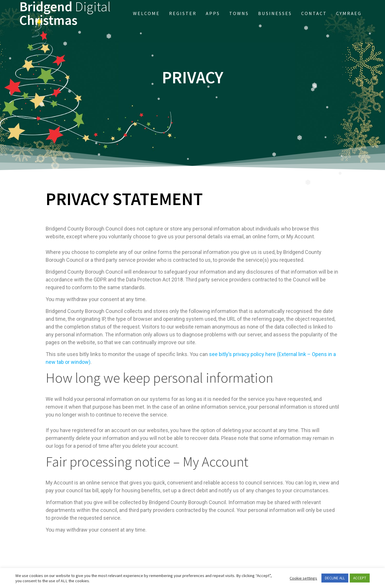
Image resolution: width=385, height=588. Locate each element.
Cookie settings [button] (303, 578)
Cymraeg (349, 13)
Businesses (275, 13)
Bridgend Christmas (65, 14)
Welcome (146, 13)
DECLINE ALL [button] (335, 578)
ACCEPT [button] (360, 578)
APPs (213, 13)
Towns (239, 13)
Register (183, 13)
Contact (314, 13)
